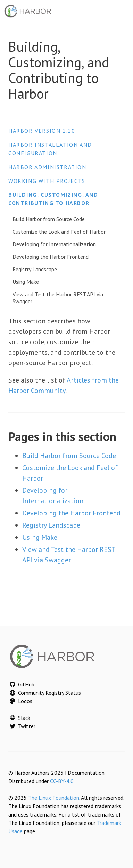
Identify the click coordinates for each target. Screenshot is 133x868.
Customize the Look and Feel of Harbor (59, 232)
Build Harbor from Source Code (49, 219)
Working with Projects (47, 181)
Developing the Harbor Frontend (51, 257)
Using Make (26, 282)
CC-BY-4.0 (62, 781)
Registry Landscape (35, 269)
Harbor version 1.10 (42, 131)
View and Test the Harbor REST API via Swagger (58, 298)
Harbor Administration (47, 167)
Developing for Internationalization (54, 244)
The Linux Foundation (54, 798)
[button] (122, 11)
